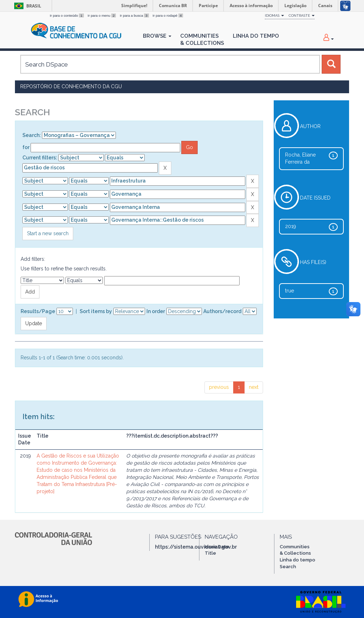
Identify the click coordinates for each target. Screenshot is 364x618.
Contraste (302, 15)
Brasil (26, 6)
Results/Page (38, 311)
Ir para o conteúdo (67, 15)
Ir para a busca (135, 15)
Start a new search (48, 233)
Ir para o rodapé (168, 15)
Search (288, 567)
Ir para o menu (102, 15)
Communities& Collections (202, 39)
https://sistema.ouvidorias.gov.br (196, 547)
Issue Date (217, 547)
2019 (291, 226)
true (290, 291)
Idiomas (274, 15)
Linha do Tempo (256, 36)
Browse (157, 36)
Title (210, 553)
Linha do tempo (298, 560)
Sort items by (96, 311)
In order (156, 311)
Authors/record (222, 311)
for (26, 147)
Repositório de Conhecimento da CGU (71, 86)
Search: (32, 135)
